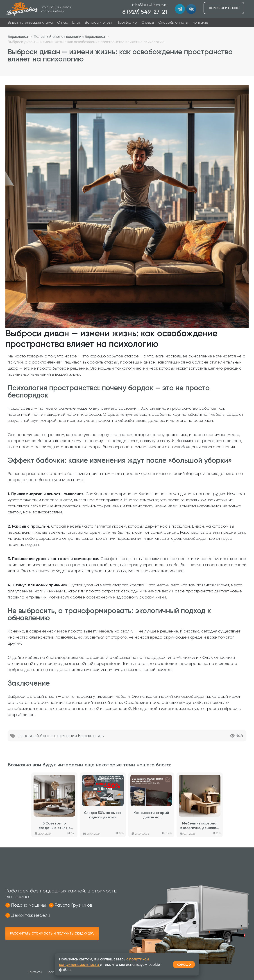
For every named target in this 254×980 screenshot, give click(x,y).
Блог (76, 22)
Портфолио (127, 22)
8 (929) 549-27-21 (145, 12)
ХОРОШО (184, 964)
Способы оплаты (173, 22)
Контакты (201, 22)
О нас (62, 22)
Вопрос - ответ (99, 22)
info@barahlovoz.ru (150, 5)
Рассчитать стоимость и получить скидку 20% (52, 934)
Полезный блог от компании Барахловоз (61, 736)
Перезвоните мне (224, 8)
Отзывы (148, 22)
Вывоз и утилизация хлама (30, 22)
